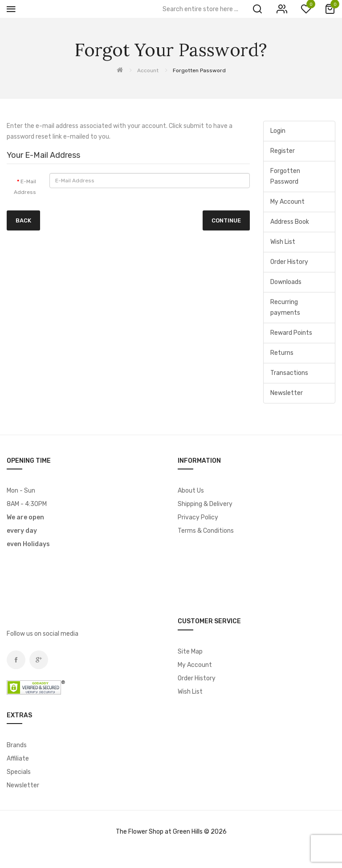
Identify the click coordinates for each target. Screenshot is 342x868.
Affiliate (18, 759)
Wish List (283, 242)
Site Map (190, 652)
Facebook (16, 660)
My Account (287, 202)
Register (283, 151)
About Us (191, 491)
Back (23, 220)
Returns (282, 353)
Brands (17, 745)
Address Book (290, 222)
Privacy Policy (198, 517)
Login (278, 131)
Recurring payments (285, 307)
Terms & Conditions (206, 531)
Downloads (286, 282)
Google (39, 660)
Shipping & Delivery (205, 504)
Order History (289, 262)
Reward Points (291, 333)
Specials (19, 772)
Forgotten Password (199, 70)
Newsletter (287, 393)
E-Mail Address (25, 187)
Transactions (289, 373)
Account (148, 70)
